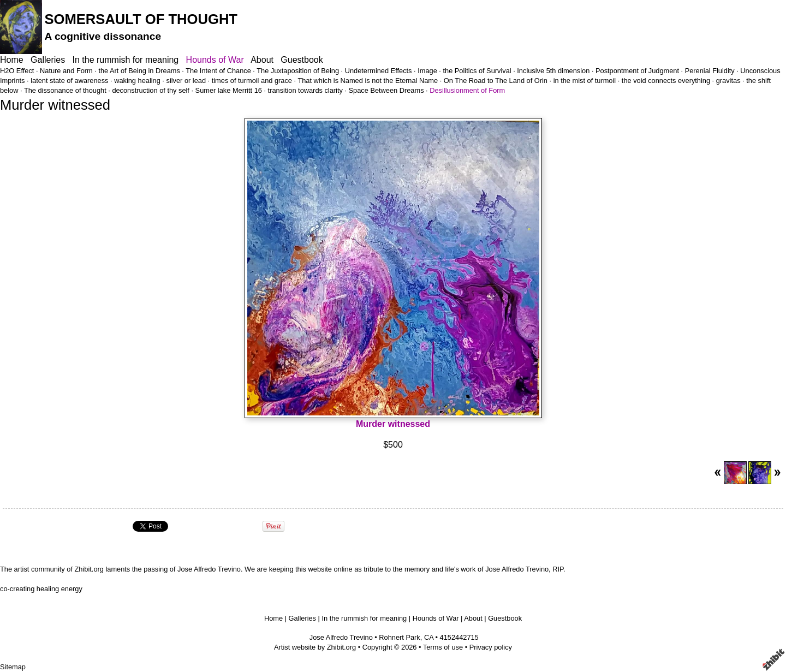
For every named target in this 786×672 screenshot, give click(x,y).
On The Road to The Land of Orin (496, 81)
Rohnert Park (399, 637)
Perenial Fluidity (710, 71)
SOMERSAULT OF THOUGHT (141, 19)
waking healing (137, 81)
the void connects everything (666, 81)
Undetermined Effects (379, 71)
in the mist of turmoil (585, 81)
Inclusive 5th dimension (553, 71)
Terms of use (443, 647)
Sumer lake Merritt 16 (229, 90)
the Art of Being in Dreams (139, 71)
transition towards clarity (305, 90)
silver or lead (186, 81)
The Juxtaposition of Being (298, 71)
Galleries (48, 60)
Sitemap (13, 667)
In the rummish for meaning (126, 60)
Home (12, 60)
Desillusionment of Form (467, 90)
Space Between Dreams (386, 90)
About (262, 60)
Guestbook (302, 60)
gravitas (728, 81)
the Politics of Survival (477, 71)
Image (427, 71)
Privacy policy (491, 647)
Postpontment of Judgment (637, 71)
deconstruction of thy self (151, 90)
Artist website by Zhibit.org (315, 647)
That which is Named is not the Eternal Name (368, 81)
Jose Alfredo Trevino (341, 637)
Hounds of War (215, 60)
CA (429, 637)
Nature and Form (66, 71)
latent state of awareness (69, 81)
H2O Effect (17, 71)
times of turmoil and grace (252, 81)
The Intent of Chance (218, 71)
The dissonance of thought (65, 90)
